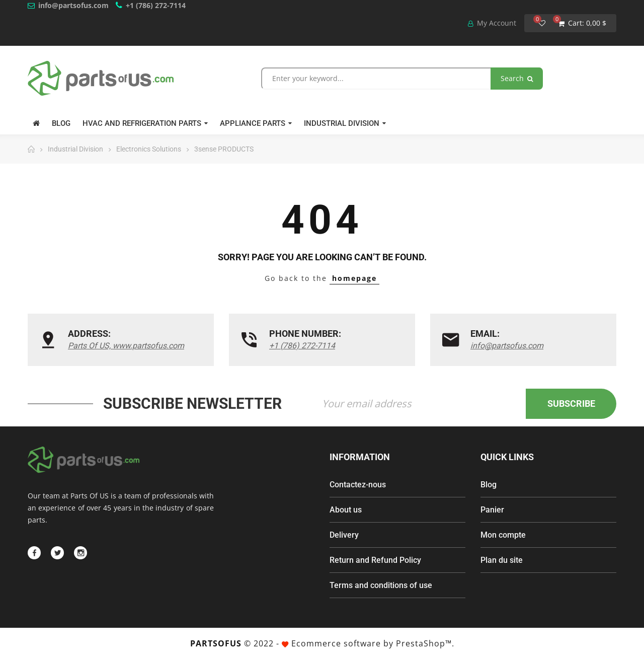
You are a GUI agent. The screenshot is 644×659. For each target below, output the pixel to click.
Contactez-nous (358, 485)
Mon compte (503, 535)
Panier (492, 510)
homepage (354, 278)
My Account (492, 23)
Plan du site (502, 560)
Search (517, 78)
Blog (489, 485)
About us (346, 510)
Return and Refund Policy (375, 560)
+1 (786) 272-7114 (156, 5)
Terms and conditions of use (381, 585)
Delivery (344, 535)
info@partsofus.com (73, 5)
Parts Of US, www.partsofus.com (126, 346)
